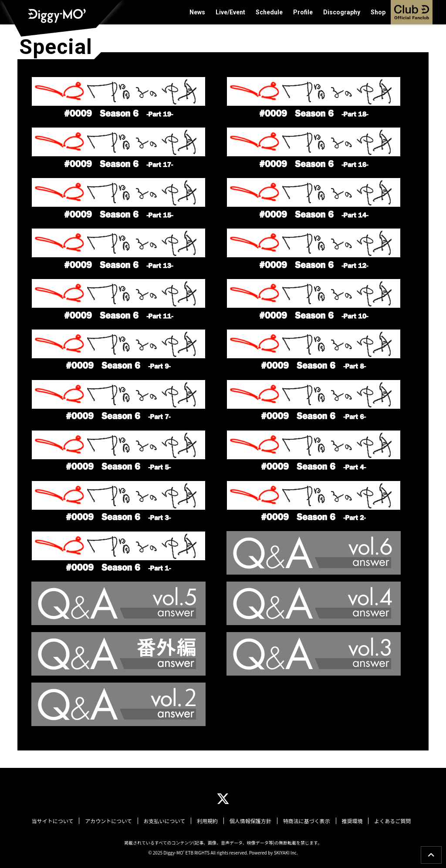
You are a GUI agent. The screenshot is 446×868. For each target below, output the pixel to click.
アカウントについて (111, 821)
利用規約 (208, 821)
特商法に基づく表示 (305, 821)
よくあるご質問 (390, 821)
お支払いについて (166, 821)
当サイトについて (55, 821)
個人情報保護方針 (250, 821)
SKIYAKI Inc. (286, 852)
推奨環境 (350, 821)
